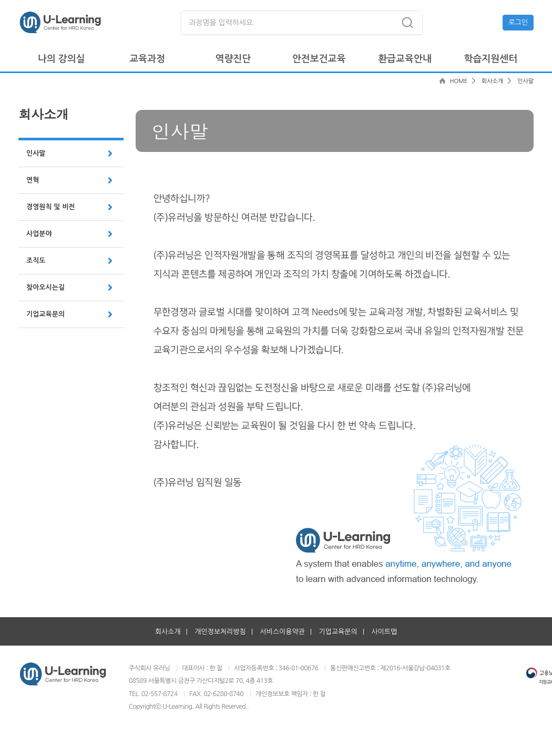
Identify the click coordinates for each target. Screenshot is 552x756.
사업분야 (39, 234)
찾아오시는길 (45, 287)
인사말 (36, 153)
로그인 (518, 22)
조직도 (36, 260)
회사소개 (492, 81)
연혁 (33, 180)
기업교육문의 (45, 314)
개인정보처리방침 (220, 632)
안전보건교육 (319, 59)
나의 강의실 (62, 59)
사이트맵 (384, 632)
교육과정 (147, 59)
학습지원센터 (491, 59)
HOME (458, 81)
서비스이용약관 (283, 632)
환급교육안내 (405, 59)
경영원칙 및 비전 (51, 207)
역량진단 (233, 59)
